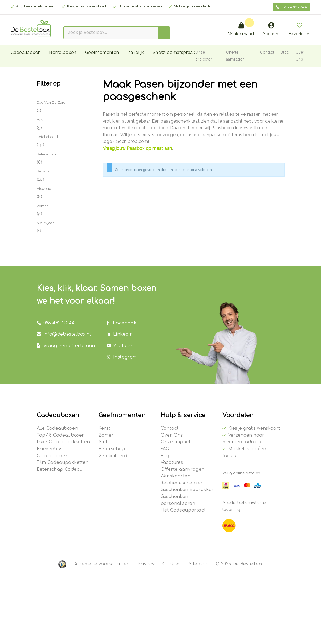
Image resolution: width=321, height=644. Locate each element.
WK (40, 120)
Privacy (146, 564)
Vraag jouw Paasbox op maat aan (137, 148)
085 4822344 (291, 7)
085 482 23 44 (56, 323)
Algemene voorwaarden (102, 564)
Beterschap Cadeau (60, 469)
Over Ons (172, 435)
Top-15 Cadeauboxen (61, 435)
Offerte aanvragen (183, 469)
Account (271, 29)
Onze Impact (176, 442)
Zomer (42, 206)
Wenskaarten (176, 476)
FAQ (165, 449)
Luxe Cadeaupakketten (63, 442)
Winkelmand (241, 29)
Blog (285, 52)
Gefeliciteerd (47, 137)
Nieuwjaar (45, 223)
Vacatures (172, 462)
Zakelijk (136, 52)
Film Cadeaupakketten (63, 462)
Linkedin (120, 334)
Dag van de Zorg (51, 102)
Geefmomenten (102, 52)
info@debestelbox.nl (64, 334)
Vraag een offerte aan (66, 346)
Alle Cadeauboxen (57, 428)
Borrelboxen (63, 52)
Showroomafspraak (174, 52)
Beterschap (46, 154)
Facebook (121, 323)
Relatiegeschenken (182, 483)
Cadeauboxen (26, 52)
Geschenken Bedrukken (188, 490)
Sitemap (198, 564)
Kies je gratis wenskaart (254, 428)
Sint (103, 442)
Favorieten (299, 29)
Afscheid (44, 189)
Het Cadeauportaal (183, 510)
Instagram (122, 357)
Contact (267, 52)
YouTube (119, 346)
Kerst (104, 428)
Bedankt (44, 171)
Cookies (172, 564)
